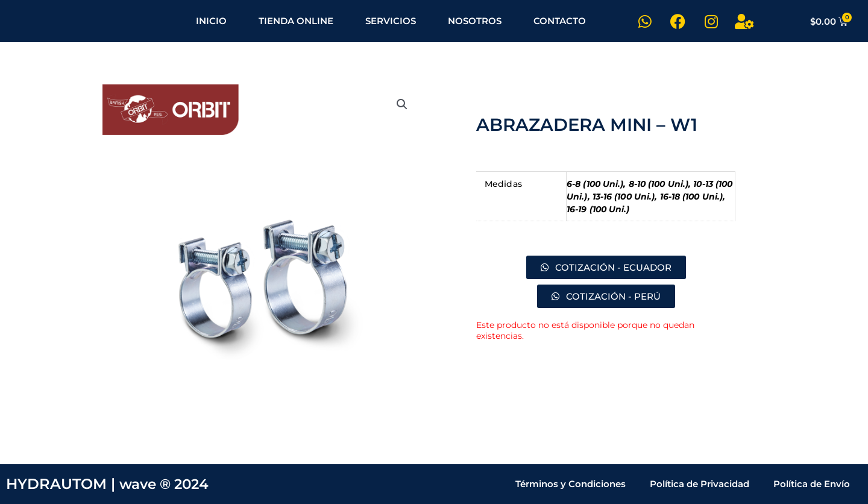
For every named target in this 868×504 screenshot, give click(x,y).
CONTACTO (560, 21)
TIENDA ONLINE (296, 21)
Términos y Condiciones (571, 484)
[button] (402, 104)
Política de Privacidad (700, 484)
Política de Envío (812, 484)
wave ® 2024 (167, 484)
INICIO (211, 21)
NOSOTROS (475, 21)
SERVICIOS (391, 21)
